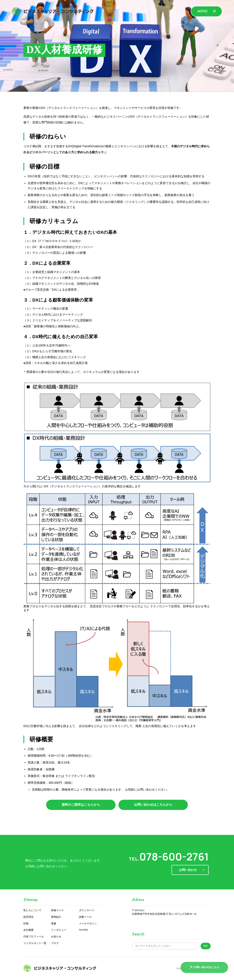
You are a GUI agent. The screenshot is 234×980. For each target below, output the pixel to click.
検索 (205, 946)
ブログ (55, 943)
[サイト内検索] (165, 946)
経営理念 (29, 917)
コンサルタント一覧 (35, 943)
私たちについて (32, 910)
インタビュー (59, 930)
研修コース (57, 910)
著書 (54, 924)
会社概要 (29, 930)
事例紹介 (56, 917)
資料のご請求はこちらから (81, 805)
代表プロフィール (34, 937)
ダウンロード (87, 910)
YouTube (84, 930)
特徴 (26, 924)
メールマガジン (88, 924)
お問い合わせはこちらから (153, 805)
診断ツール (85, 917)
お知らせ (56, 937)
